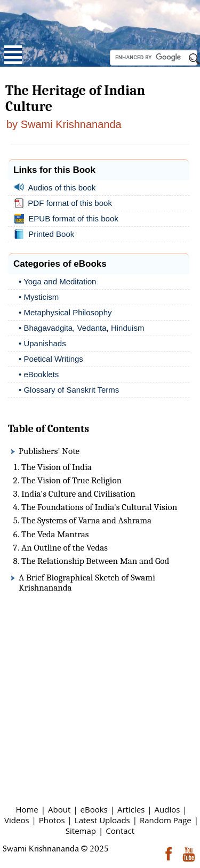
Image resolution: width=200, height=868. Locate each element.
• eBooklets (39, 374)
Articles (131, 809)
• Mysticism (39, 297)
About (59, 809)
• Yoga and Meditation (57, 281)
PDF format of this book (65, 203)
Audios (167, 809)
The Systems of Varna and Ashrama (86, 520)
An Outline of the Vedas (65, 548)
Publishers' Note (49, 451)
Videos (17, 820)
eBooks (94, 809)
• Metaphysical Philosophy (65, 312)
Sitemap (81, 831)
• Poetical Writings (51, 359)
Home (27, 809)
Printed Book (46, 234)
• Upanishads (42, 343)
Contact (120, 831)
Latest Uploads (102, 820)
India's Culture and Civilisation (78, 494)
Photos (52, 820)
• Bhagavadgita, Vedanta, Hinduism (81, 328)
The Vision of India (57, 467)
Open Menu (13, 55)
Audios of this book (57, 188)
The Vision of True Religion (71, 480)
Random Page (166, 820)
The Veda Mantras (55, 534)
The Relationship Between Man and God (95, 561)
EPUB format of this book (69, 219)
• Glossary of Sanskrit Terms (69, 390)
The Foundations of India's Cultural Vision (99, 507)
